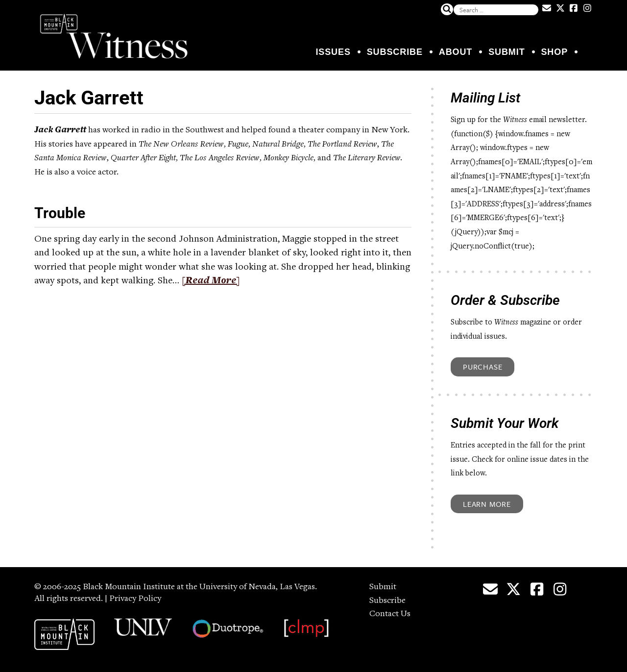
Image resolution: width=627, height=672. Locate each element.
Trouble (60, 213)
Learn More (487, 504)
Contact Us (390, 614)
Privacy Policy (135, 599)
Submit (506, 52)
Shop (554, 52)
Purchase (482, 367)
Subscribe (395, 52)
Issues (333, 52)
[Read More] (211, 281)
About (456, 52)
